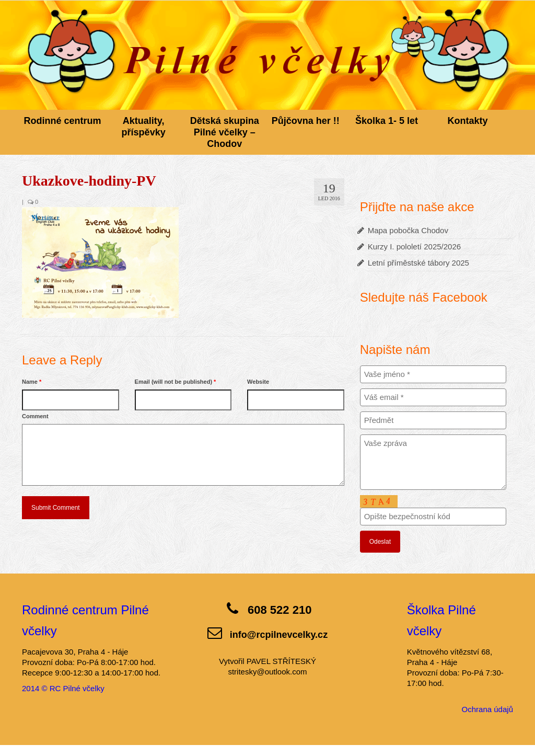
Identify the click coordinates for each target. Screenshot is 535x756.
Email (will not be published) (176, 382)
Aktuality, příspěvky (144, 127)
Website (258, 382)
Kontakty (468, 121)
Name (32, 382)
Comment (35, 416)
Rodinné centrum (63, 121)
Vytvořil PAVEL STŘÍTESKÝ (267, 661)
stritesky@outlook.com (267, 672)
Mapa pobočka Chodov (408, 230)
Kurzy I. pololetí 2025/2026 (414, 247)
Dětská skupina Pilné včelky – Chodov (225, 132)
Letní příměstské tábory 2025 (418, 263)
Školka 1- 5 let (387, 121)
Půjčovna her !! (306, 121)
